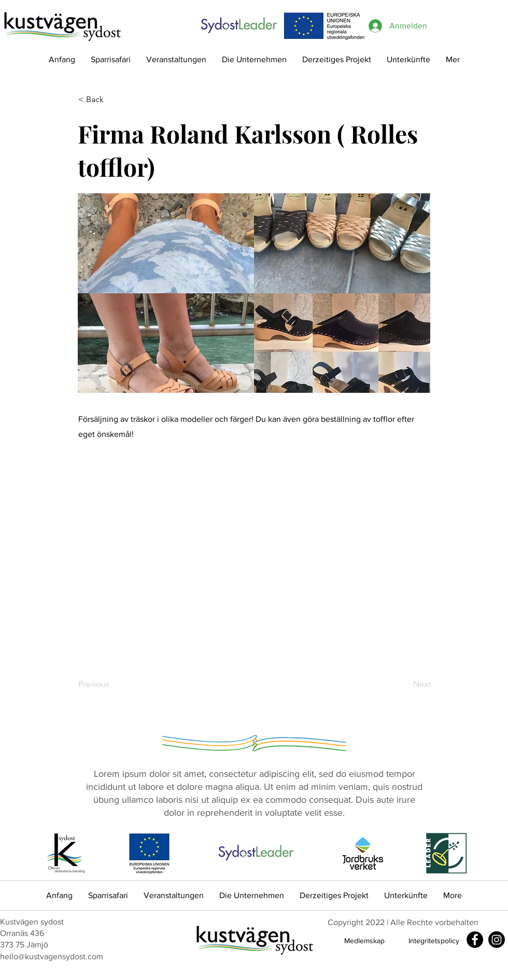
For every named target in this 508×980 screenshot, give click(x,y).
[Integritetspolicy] (434, 941)
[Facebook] (475, 940)
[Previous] (112, 684)
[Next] (405, 684)
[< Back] (112, 100)
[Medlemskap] (364, 941)
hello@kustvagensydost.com (52, 956)
